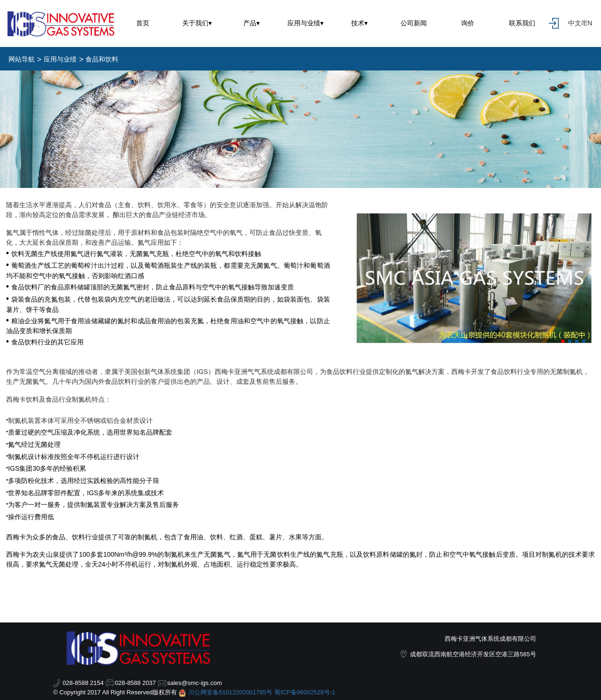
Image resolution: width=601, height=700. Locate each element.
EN (588, 23)
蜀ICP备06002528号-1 (305, 692)
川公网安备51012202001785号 (230, 692)
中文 (575, 23)
